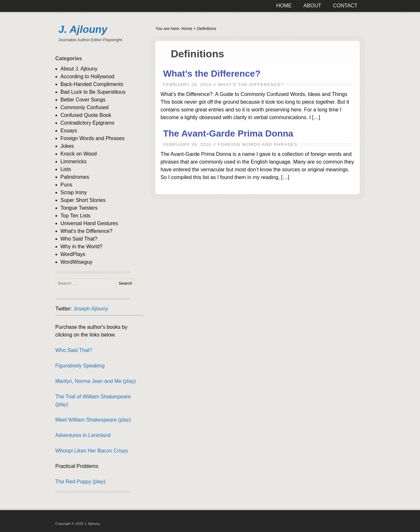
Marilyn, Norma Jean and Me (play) (96, 381)
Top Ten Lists (76, 216)
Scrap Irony (74, 192)
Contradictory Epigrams (88, 123)
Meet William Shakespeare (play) (93, 420)
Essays (69, 131)
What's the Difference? (251, 85)
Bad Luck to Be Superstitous (93, 92)
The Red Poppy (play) (81, 482)
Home (187, 28)
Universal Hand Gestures (89, 223)
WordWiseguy (77, 262)
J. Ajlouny (83, 29)
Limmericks (74, 161)
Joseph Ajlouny (91, 309)
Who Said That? (79, 239)
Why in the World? (82, 247)
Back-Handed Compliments (92, 84)
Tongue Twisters (79, 208)
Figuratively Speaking (80, 366)
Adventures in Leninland (83, 435)
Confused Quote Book (86, 115)
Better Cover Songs (83, 100)
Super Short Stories (83, 200)
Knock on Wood (79, 154)
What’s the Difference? (212, 74)
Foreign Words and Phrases (258, 144)
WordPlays (73, 254)
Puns (66, 185)
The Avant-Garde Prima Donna (228, 133)
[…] (316, 117)
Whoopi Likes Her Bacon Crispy (92, 451)
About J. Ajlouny (79, 69)
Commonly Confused (85, 107)
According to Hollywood (88, 76)
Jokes (67, 146)
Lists (66, 169)
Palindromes (75, 177)
